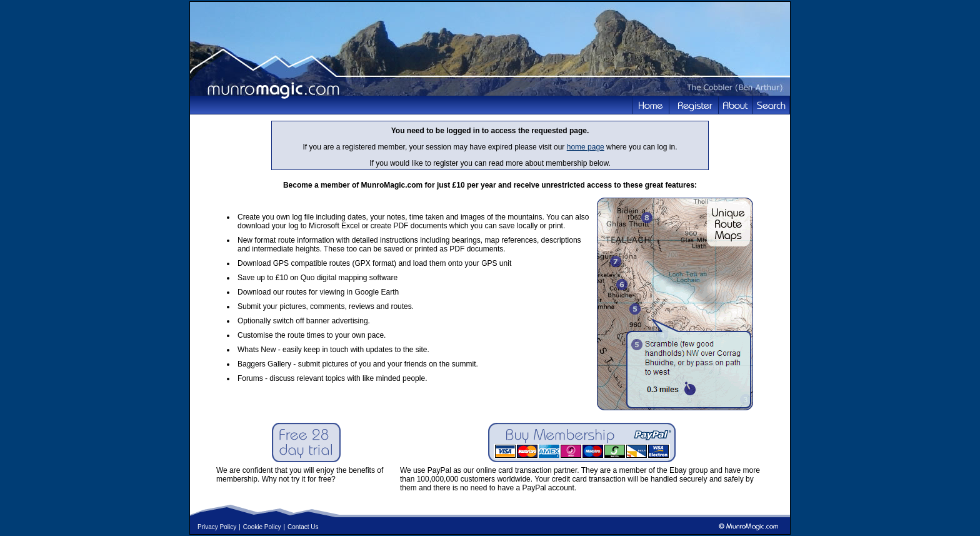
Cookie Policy (262, 527)
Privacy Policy (217, 527)
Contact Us (303, 527)
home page (586, 147)
